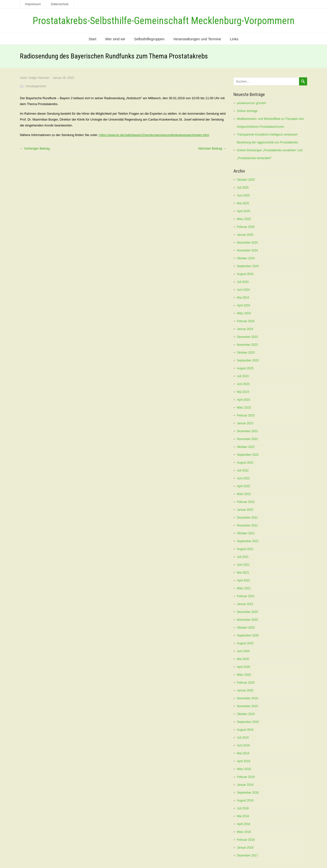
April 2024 (244, 305)
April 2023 (244, 400)
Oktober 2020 (246, 628)
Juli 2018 (243, 808)
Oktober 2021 (246, 533)
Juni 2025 (243, 195)
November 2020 (247, 620)
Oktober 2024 (246, 258)
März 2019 (244, 769)
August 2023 (245, 368)
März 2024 (244, 313)
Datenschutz (60, 4)
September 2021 (248, 541)
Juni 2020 (243, 651)
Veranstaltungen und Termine (197, 39)
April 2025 (244, 211)
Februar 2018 (246, 840)
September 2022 (248, 455)
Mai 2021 (243, 573)
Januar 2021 (245, 604)
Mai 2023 (243, 392)
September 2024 (248, 266)
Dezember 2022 (247, 431)
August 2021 (245, 549)
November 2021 (247, 525)
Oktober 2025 (246, 180)
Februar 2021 (246, 596)
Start (93, 39)
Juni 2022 (243, 478)
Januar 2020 (245, 690)
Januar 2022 (245, 510)
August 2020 (245, 643)
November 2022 (247, 439)
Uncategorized (36, 86)
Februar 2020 (246, 683)
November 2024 (247, 250)
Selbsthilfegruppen (149, 39)
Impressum (33, 4)
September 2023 (248, 360)
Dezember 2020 (247, 612)
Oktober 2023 (246, 353)
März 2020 (244, 675)
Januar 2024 (245, 329)
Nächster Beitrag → (212, 148)
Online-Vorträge (247, 111)
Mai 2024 (243, 298)
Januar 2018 (245, 848)
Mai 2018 (243, 816)
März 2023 (244, 408)
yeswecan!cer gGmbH (251, 103)
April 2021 (244, 580)
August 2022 (245, 463)
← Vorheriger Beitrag (35, 148)
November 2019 (247, 706)
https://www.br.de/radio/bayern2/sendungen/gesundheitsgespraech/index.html (154, 135)
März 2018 (244, 832)
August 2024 (245, 274)
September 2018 (248, 793)
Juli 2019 (243, 738)
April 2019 (244, 761)
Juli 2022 (243, 470)
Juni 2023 (243, 384)
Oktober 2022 (246, 447)
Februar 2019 (246, 777)
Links (234, 39)
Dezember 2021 (247, 518)
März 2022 (244, 494)
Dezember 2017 (247, 855)
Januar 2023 (245, 423)
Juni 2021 (243, 565)
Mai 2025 (243, 203)
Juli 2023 (243, 376)
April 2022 (244, 486)
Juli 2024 (243, 282)
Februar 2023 (246, 415)
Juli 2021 (243, 557)
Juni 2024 (243, 290)
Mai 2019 (243, 753)
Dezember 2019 (247, 698)
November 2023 (247, 345)
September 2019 (248, 722)
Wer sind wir (115, 39)
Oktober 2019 (246, 714)
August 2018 (245, 800)
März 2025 (244, 219)
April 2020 (244, 667)
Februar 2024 (246, 321)
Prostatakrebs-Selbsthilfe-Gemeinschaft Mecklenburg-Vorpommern (164, 21)
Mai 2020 (243, 659)
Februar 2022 (246, 502)
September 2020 (248, 635)
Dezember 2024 (247, 243)
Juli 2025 (243, 188)
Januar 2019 (245, 785)
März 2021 (244, 588)
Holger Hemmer (39, 78)
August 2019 (245, 730)
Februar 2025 (246, 227)
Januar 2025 (245, 235)
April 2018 (244, 824)
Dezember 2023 (247, 337)
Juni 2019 (243, 745)
